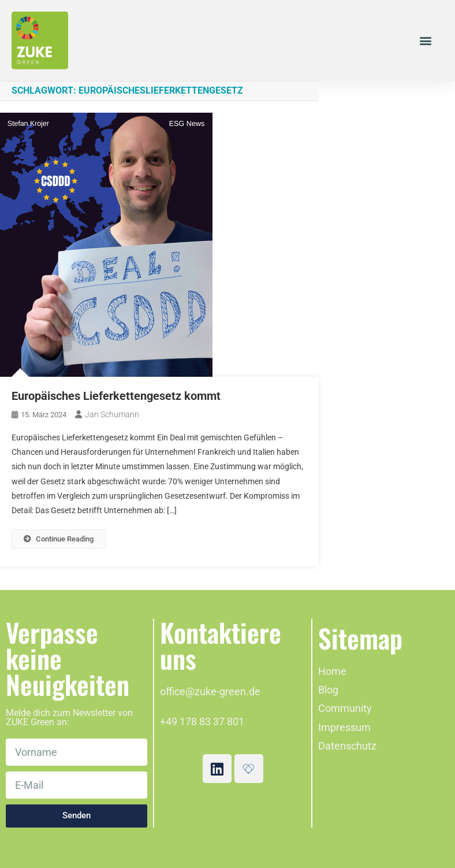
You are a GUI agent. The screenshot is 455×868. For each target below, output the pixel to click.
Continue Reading (59, 539)
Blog (328, 690)
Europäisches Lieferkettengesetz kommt (116, 396)
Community (345, 708)
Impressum (344, 727)
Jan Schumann (112, 414)
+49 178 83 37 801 (202, 722)
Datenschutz (347, 746)
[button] (425, 41)
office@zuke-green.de (210, 691)
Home (332, 671)
